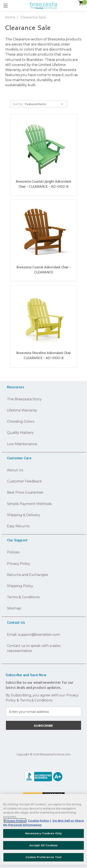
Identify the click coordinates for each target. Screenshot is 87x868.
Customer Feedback (24, 481)
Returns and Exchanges (27, 575)
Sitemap (14, 608)
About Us (15, 470)
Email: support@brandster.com (34, 634)
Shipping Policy (20, 586)
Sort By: (18, 104)
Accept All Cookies (43, 845)
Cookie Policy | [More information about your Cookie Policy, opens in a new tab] (40, 821)
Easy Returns (18, 526)
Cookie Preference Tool (44, 857)
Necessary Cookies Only (44, 833)
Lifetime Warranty (22, 410)
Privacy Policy (19, 564)
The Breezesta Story (24, 399)
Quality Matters (20, 433)
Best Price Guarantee (25, 492)
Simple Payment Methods (29, 504)
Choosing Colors (21, 421)
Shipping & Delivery (24, 515)
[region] (43, 829)
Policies (13, 552)
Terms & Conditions (23, 597)
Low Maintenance (22, 444)
